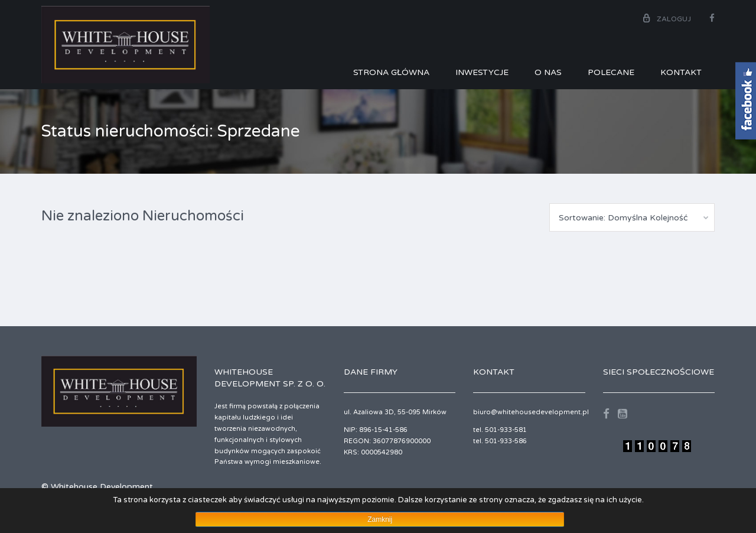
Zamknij (380, 519)
